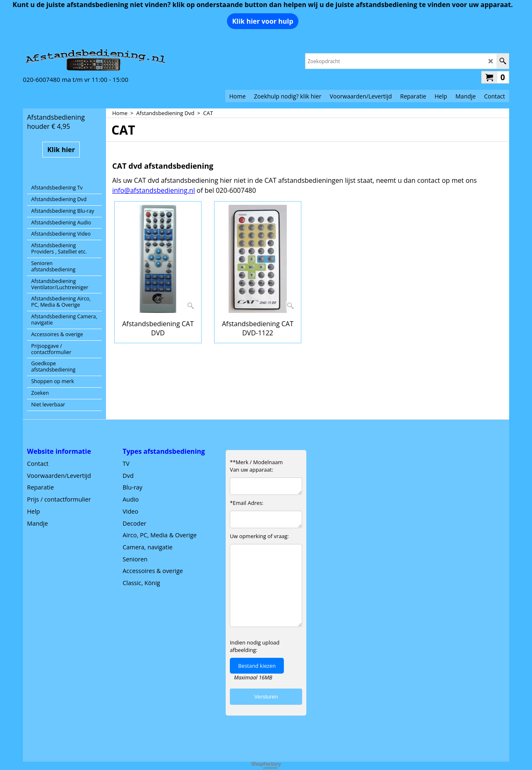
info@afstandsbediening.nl (154, 190)
